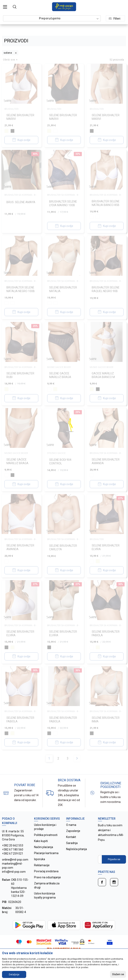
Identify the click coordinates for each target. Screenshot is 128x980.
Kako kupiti (41, 841)
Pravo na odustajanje (47, 877)
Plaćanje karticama (46, 853)
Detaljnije (14, 975)
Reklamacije (42, 865)
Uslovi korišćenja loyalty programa (45, 895)
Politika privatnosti (46, 835)
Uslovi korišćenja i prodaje (45, 827)
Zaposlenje (73, 831)
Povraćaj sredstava (46, 871)
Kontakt (71, 837)
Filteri (114, 19)
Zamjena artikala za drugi (47, 885)
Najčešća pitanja (76, 849)
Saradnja (72, 843)
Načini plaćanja (44, 847)
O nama (71, 825)
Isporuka (40, 859)
